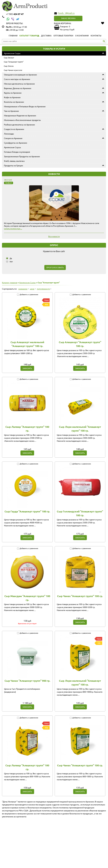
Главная (13, 36)
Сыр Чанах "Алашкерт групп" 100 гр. (80, 596)
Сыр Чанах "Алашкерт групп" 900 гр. (27, 681)
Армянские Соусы (12, 147)
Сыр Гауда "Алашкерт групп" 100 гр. (27, 511)
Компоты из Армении (14, 102)
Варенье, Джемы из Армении (18, 88)
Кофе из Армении (12, 97)
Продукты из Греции (13, 165)
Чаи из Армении (11, 111)
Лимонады (9, 134)
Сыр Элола (9, 66)
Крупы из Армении (13, 93)
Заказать (27, 368)
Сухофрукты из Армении (15, 143)
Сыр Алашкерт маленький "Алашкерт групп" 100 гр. (27, 344)
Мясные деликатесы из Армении (19, 84)
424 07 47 (15, 14)
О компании (82, 36)
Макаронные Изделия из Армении (20, 115)
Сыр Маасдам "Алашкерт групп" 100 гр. (27, 598)
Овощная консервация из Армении (20, 75)
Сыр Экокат (9, 58)
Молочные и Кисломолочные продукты (22, 120)
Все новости (54, 236)
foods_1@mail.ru (66, 13)
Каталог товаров (29, 36)
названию (23, 289)
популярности (43, 289)
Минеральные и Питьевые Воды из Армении (25, 106)
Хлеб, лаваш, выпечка (14, 161)
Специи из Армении (13, 138)
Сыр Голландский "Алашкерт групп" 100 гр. (80, 513)
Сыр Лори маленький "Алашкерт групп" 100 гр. (80, 429)
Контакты (96, 36)
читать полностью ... (13, 229)
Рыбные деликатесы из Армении (19, 125)
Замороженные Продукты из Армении (22, 156)
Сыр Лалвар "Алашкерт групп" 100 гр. (27, 429)
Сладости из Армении (14, 129)
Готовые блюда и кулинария (17, 152)
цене (32, 289)
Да (11, 258)
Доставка (46, 36)
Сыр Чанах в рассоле (13, 70)
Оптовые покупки (63, 36)
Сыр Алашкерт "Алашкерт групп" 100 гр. (80, 344)
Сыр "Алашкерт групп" (14, 62)
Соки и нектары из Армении (17, 79)
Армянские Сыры (12, 53)
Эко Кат (8, 180)
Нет (11, 262)
